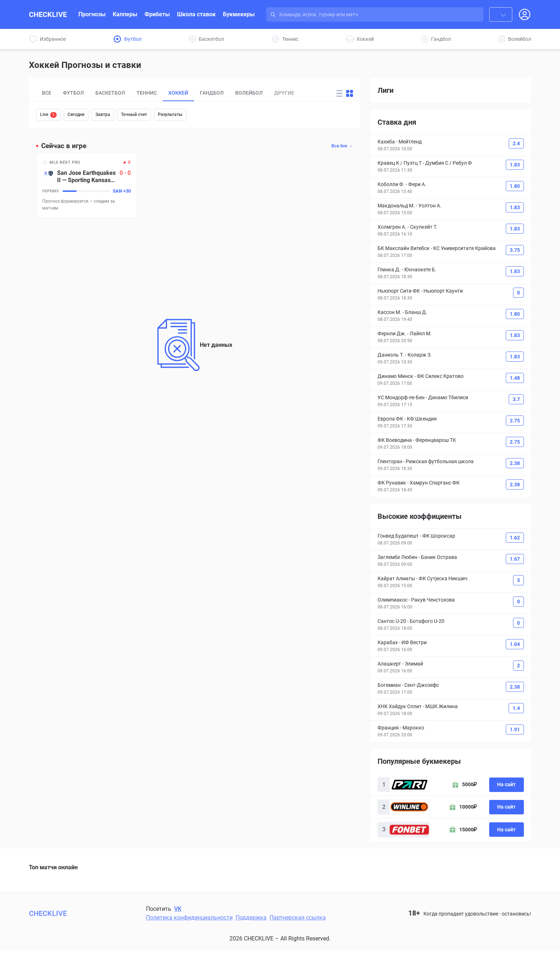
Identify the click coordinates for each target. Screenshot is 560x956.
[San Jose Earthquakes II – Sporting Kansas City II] (87, 185)
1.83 (515, 165)
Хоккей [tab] (178, 93)
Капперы (125, 14)
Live (48, 115)
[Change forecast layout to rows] (339, 93)
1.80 (515, 186)
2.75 (515, 421)
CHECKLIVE (48, 14)
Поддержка (251, 918)
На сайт (506, 784)
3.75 (515, 250)
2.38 (515, 463)
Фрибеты (157, 14)
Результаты (170, 115)
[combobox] (501, 14)
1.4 (516, 708)
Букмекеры (239, 14)
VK (178, 909)
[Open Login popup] (525, 14)
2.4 (516, 143)
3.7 (516, 399)
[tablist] (181, 93)
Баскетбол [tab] (110, 93)
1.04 (515, 644)
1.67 (515, 559)
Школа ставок (196, 14)
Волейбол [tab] (249, 93)
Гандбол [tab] (212, 93)
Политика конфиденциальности (189, 918)
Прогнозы (92, 14)
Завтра (103, 115)
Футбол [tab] (73, 93)
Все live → (342, 146)
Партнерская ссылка (298, 918)
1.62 (515, 538)
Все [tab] (47, 93)
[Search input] (381, 14)
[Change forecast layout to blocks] (350, 93)
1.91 (515, 729)
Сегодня (76, 115)
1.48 (515, 378)
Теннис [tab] (147, 93)
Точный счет (134, 115)
